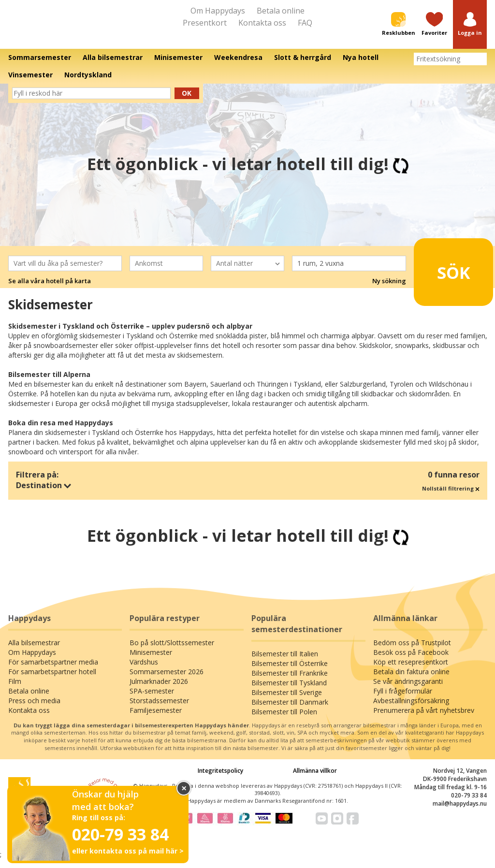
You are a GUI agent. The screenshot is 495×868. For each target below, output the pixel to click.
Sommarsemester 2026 (167, 680)
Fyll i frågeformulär (403, 700)
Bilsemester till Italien (285, 662)
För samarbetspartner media (53, 671)
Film (15, 690)
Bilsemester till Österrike (290, 672)
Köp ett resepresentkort (411, 671)
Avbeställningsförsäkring (411, 709)
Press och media (34, 709)
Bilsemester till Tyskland (289, 691)
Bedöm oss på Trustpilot (412, 651)
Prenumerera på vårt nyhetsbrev (424, 719)
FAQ (305, 23)
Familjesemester (156, 719)
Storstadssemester (159, 709)
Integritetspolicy (220, 779)
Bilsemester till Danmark (290, 711)
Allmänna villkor (315, 779)
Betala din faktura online (411, 680)
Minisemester (151, 661)
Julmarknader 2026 (159, 690)
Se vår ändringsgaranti (408, 690)
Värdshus (144, 671)
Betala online (281, 11)
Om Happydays (218, 11)
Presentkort (205, 23)
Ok (187, 102)
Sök (447, 277)
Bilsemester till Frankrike (290, 682)
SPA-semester (152, 700)
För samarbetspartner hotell (52, 680)
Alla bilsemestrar (34, 651)
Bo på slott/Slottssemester (172, 651)
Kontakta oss (262, 23)
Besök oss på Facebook (411, 661)
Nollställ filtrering (451, 497)
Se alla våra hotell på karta (50, 290)
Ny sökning (389, 290)
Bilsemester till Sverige (287, 701)
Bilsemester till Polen (284, 720)
